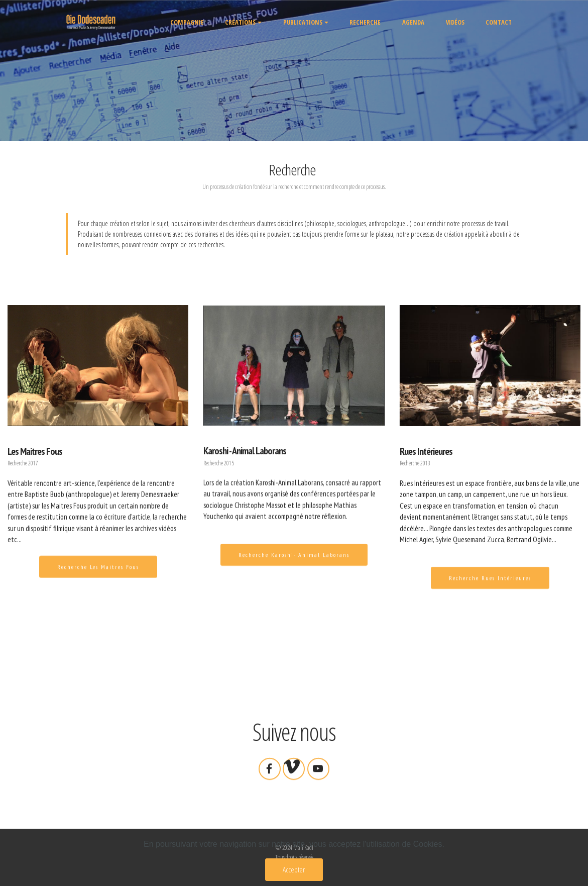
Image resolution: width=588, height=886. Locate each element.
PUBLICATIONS (303, 22)
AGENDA (413, 22)
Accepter (294, 869)
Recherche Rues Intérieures (490, 585)
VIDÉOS (455, 22)
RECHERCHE (365, 22)
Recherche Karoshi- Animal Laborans (294, 562)
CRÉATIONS (240, 22)
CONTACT (499, 22)
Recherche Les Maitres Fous (98, 574)
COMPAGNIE (187, 22)
